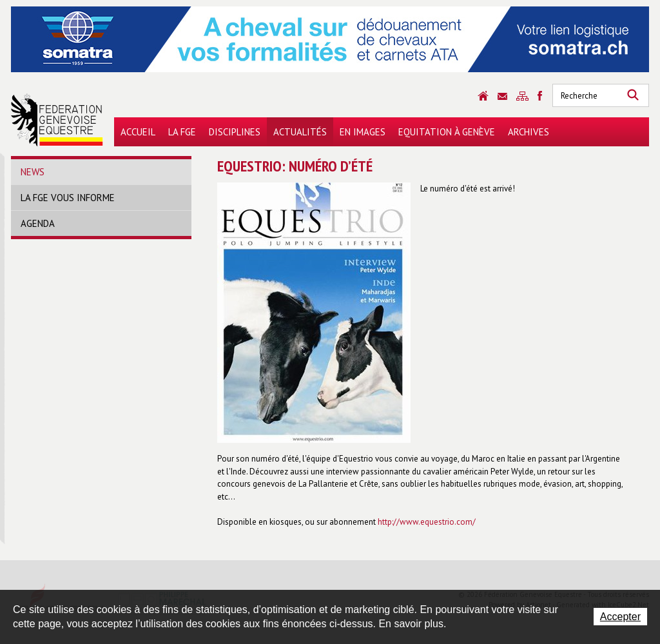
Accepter (620, 617)
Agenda (38, 223)
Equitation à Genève (447, 132)
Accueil (138, 132)
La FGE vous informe (68, 198)
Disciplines (235, 132)
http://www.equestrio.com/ (427, 522)
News (33, 172)
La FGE (182, 132)
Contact (502, 96)
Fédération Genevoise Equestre (57, 120)
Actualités (300, 132)
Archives (529, 132)
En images (363, 132)
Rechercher (633, 95)
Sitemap (522, 96)
